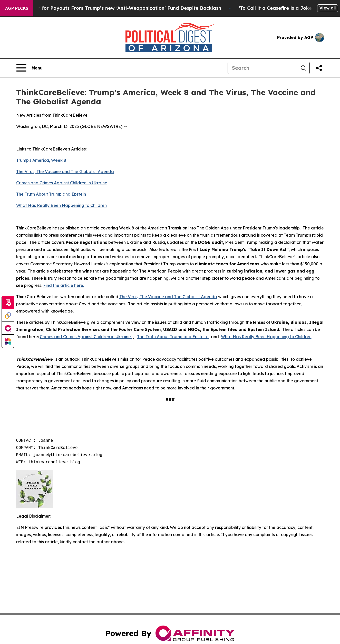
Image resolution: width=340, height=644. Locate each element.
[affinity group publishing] (8, 328)
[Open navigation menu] (29, 68)
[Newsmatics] (8, 341)
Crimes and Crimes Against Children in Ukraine (62, 183)
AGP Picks (17, 8)
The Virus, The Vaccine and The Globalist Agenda (65, 172)
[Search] (263, 68)
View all (328, 8)
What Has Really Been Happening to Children (61, 205)
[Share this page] (319, 68)
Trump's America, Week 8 (41, 160)
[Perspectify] (8, 316)
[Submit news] (8, 303)
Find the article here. (64, 285)
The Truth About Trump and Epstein (51, 194)
